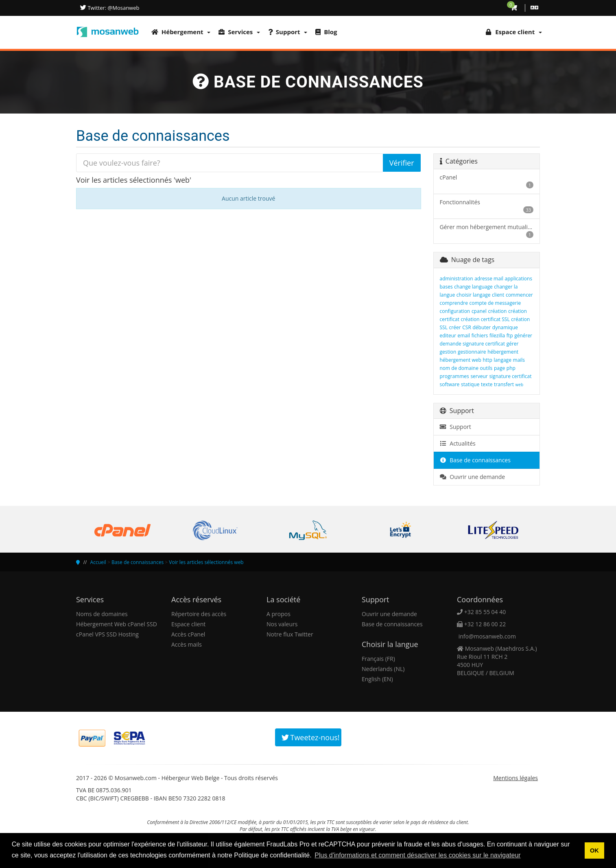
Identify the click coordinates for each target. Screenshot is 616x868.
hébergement (503, 352)
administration (457, 279)
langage (502, 360)
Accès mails (187, 644)
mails (519, 360)
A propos (279, 614)
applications (519, 279)
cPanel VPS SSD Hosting (107, 634)
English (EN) (377, 679)
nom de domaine (459, 368)
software (450, 384)
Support (288, 32)
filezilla (497, 336)
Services (239, 32)
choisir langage (474, 295)
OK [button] (594, 851)
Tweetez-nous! (311, 737)
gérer (513, 344)
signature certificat (510, 376)
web (519, 385)
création (497, 311)
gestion (448, 352)
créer (455, 327)
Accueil (98, 562)
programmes (454, 376)
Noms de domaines (102, 614)
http (487, 360)
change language (473, 287)
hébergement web (461, 360)
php (511, 368)
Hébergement (181, 32)
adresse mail (489, 279)
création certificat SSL (485, 319)
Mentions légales (516, 778)
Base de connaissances (475, 460)
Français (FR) (378, 659)
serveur (479, 376)
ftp (510, 336)
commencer (519, 295)
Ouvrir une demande (473, 477)
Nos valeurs (282, 624)
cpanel (479, 311)
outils (486, 368)
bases (446, 287)
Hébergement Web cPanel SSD (117, 624)
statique (470, 384)
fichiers (480, 336)
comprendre (454, 303)
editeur (448, 336)
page (499, 368)
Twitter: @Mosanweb (113, 8)
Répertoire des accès (199, 614)
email (464, 336)
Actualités (458, 443)
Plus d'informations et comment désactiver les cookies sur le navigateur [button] (417, 855)
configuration (455, 311)
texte (487, 384)
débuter (482, 327)
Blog (326, 32)
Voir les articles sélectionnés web (206, 562)
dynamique (505, 327)
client (498, 295)
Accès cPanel (188, 634)
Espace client (188, 624)
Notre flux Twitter (290, 634)
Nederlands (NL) (383, 669)
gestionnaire (472, 352)
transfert (504, 384)
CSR (467, 327)
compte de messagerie (495, 303)
